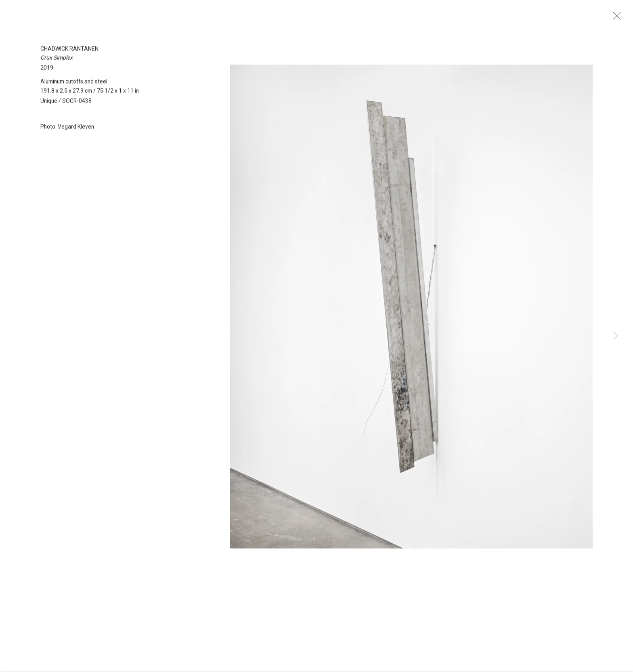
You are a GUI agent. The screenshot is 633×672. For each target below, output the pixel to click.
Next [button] (616, 336)
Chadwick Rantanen (69, 54)
